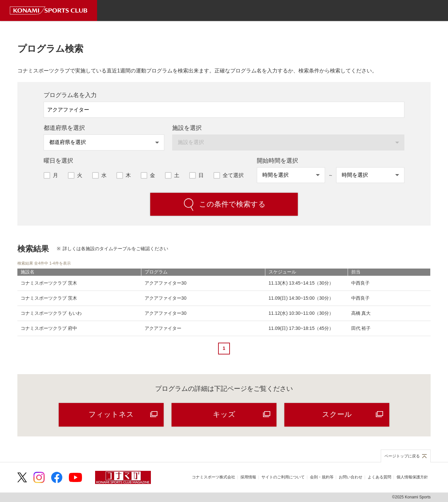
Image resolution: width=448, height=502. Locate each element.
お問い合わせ (351, 477)
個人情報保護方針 (412, 477)
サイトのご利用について (283, 477)
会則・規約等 (322, 477)
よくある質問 (379, 477)
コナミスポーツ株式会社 (214, 477)
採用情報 (248, 477)
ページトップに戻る (402, 456)
